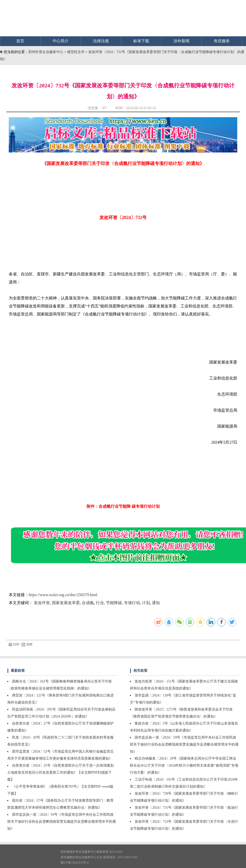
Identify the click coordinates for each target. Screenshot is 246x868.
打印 (14, 644)
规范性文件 (76, 52)
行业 (100, 603)
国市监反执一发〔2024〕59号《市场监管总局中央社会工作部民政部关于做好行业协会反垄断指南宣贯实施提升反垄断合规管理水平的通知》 (62, 822)
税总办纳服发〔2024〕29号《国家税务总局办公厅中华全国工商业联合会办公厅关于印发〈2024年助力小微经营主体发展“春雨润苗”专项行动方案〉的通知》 (184, 765)
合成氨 (88, 603)
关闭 (27, 644)
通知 (156, 603)
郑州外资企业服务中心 (46, 52)
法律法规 (101, 41)
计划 (146, 603)
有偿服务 (222, 41)
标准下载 (141, 41)
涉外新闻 (181, 41)
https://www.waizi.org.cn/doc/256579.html (63, 595)
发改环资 (42, 603)
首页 (20, 41)
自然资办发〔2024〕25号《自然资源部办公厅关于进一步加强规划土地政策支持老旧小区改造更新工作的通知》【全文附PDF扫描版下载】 (60, 772)
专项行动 (132, 603)
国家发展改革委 (66, 603)
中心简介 (61, 41)
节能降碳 (114, 603)
